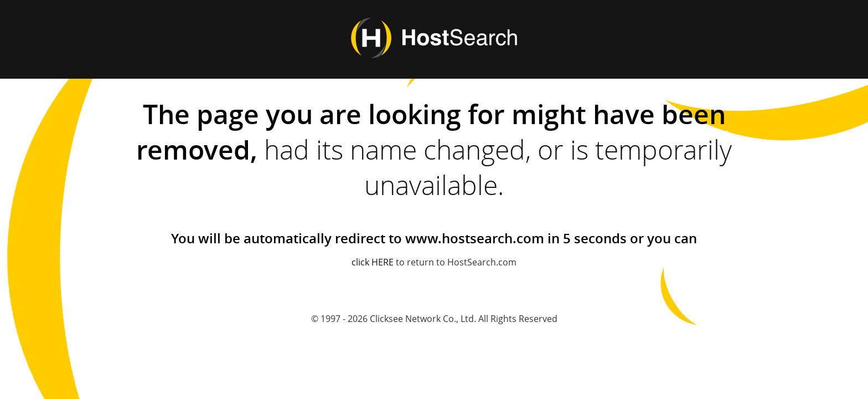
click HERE (373, 262)
